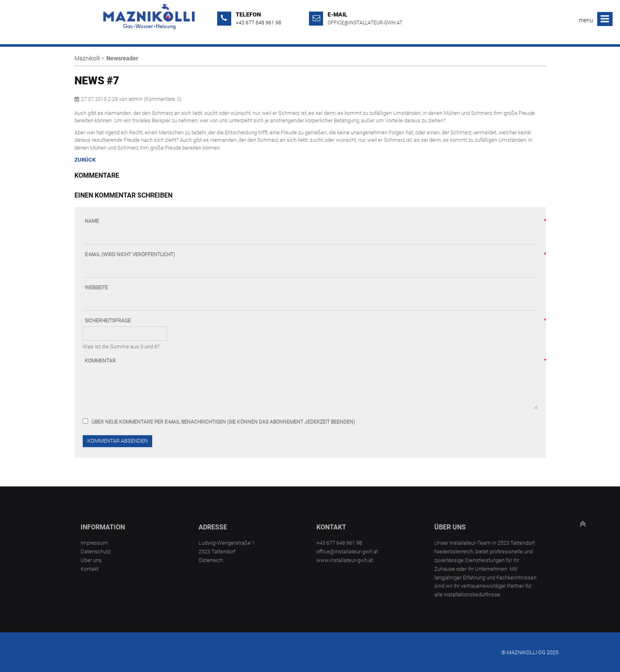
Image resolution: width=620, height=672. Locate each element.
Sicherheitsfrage (108, 321)
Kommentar (100, 361)
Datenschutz (96, 552)
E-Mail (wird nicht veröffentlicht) (130, 255)
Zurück (85, 160)
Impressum (94, 543)
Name (92, 221)
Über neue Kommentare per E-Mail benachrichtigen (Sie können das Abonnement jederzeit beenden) (223, 422)
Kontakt (90, 569)
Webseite (96, 288)
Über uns (91, 560)
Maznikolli (87, 58)
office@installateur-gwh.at (365, 23)
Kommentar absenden (117, 441)
